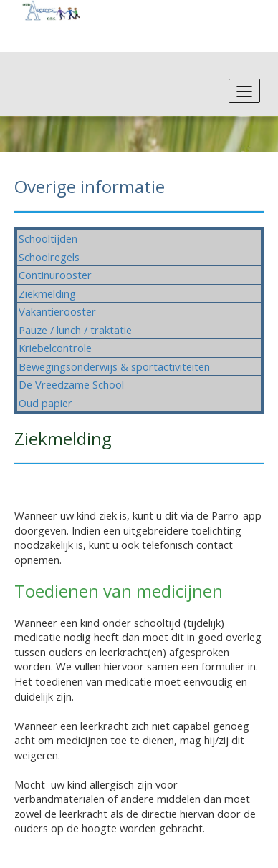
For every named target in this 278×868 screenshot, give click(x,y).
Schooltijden (48, 238)
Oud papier (45, 403)
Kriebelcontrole (55, 348)
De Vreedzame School (71, 384)
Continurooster (55, 275)
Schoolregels (49, 257)
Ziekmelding (47, 293)
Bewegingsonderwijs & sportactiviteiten (114, 366)
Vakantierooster (57, 311)
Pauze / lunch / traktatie (75, 330)
